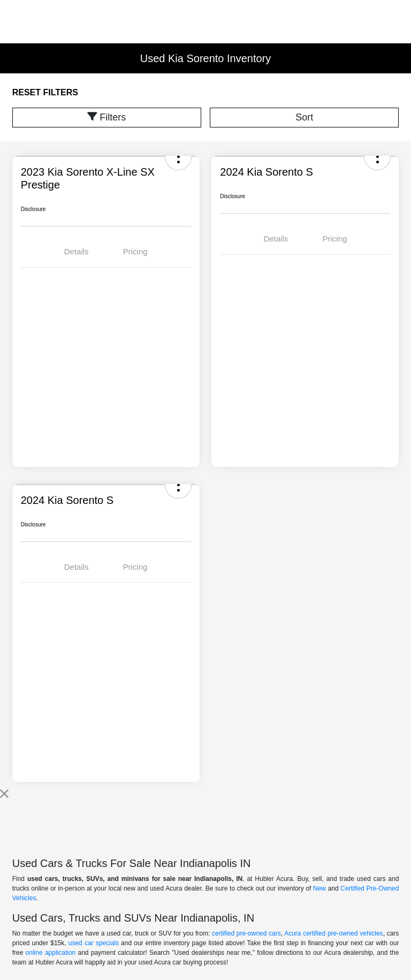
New (319, 888)
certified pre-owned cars (246, 933)
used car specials (94, 943)
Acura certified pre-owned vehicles (333, 933)
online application (51, 953)
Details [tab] (77, 251)
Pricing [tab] (135, 251)
